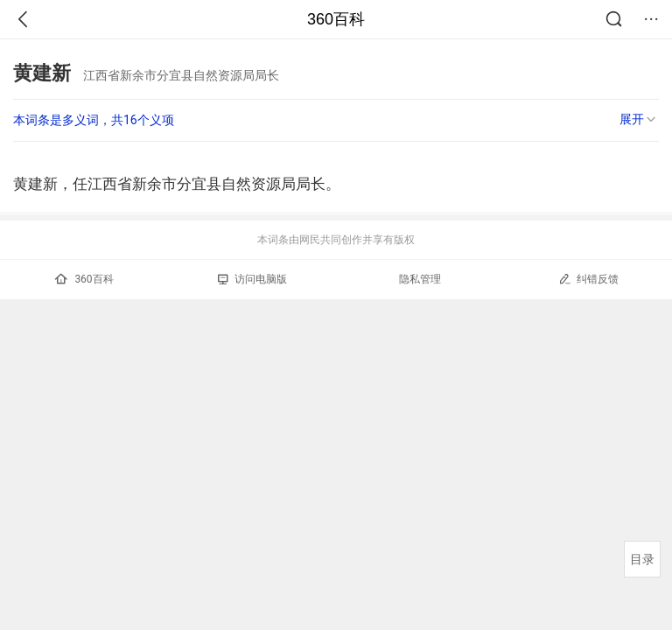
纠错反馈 (588, 279)
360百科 (336, 19)
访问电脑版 (252, 279)
